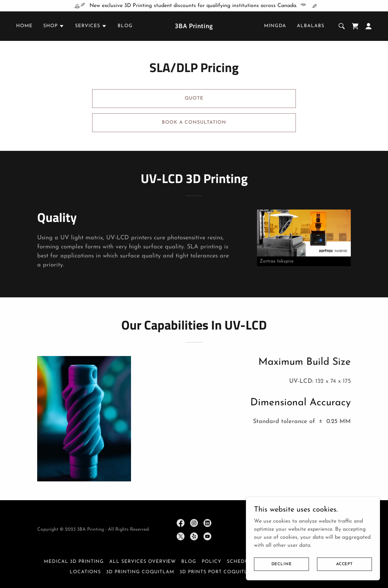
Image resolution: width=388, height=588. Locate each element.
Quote (194, 98)
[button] (54, 26)
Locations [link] (85, 572)
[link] (194, 27)
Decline (282, 564)
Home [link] (24, 26)
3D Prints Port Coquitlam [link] (218, 572)
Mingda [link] (275, 26)
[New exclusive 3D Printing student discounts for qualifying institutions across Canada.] (194, 6)
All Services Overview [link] (143, 562)
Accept (344, 564)
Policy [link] (212, 562)
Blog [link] (125, 26)
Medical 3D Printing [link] (74, 562)
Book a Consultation (194, 123)
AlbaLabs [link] (311, 26)
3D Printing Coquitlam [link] (140, 572)
